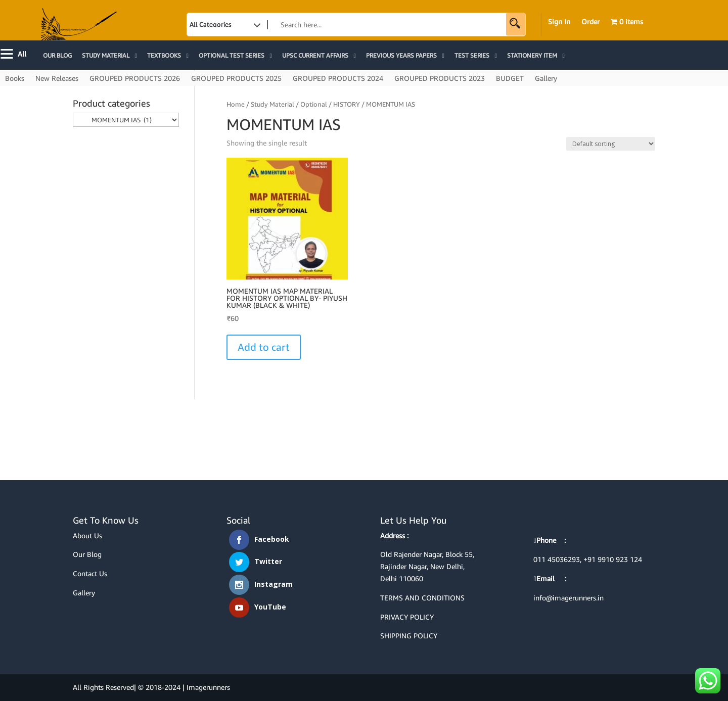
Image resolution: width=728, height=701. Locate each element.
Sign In (559, 22)
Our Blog (87, 554)
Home (236, 104)
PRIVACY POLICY (407, 617)
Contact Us (90, 573)
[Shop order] (611, 144)
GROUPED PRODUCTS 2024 (338, 79)
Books (15, 79)
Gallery (546, 79)
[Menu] (14, 53)
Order (590, 22)
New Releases (57, 79)
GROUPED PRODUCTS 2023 (440, 79)
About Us (87, 535)
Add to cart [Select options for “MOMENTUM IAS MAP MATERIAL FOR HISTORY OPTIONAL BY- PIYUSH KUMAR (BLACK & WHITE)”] (264, 347)
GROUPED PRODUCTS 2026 (135, 79)
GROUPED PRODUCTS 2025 (236, 79)
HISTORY (347, 104)
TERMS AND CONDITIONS (422, 598)
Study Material (272, 104)
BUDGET (510, 79)
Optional (314, 104)
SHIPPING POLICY (409, 636)
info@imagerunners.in (568, 598)
